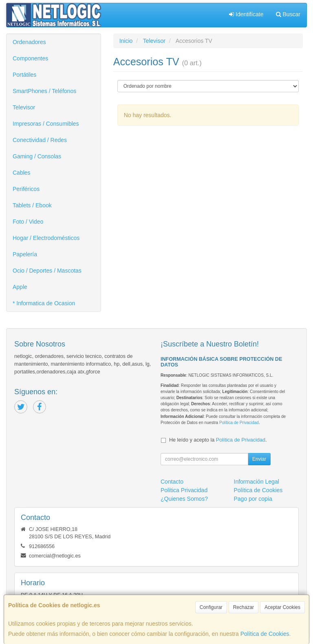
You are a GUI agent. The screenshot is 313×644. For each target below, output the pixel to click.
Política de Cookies (265, 634)
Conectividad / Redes (40, 140)
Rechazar (244, 607)
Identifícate (246, 14)
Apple (20, 287)
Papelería (25, 254)
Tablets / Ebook (32, 205)
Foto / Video (28, 222)
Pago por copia (253, 499)
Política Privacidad (184, 490)
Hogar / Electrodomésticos (46, 238)
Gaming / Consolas (37, 156)
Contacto (172, 482)
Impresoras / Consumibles (46, 124)
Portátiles (24, 75)
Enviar (259, 459)
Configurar (211, 607)
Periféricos (26, 189)
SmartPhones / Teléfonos (44, 91)
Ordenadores (29, 42)
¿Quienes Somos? (184, 499)
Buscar (288, 14)
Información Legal (257, 482)
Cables (22, 173)
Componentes (30, 58)
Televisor (24, 107)
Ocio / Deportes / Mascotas (47, 271)
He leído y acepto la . (218, 440)
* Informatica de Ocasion (44, 303)
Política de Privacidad (239, 423)
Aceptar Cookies (282, 607)
